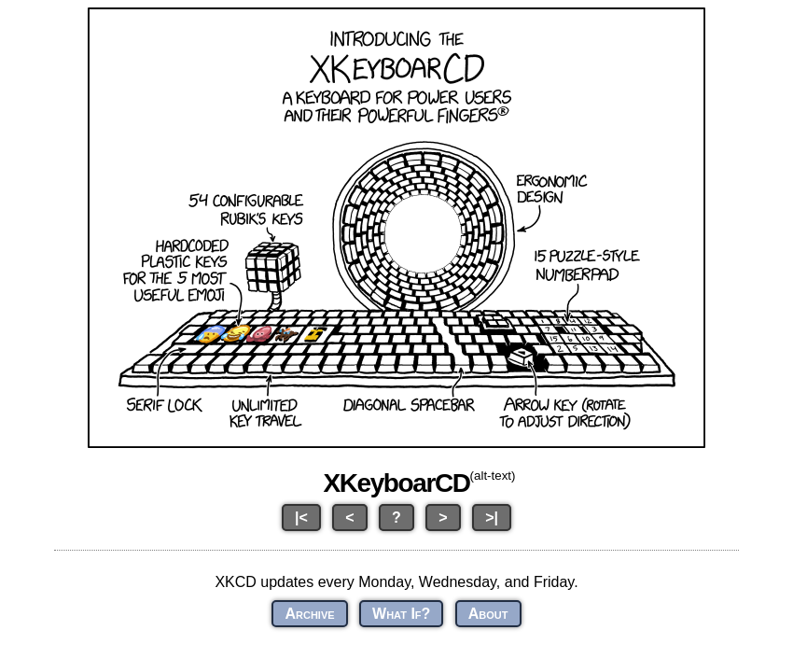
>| (492, 518)
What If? (401, 614)
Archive (309, 614)
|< (301, 518)
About (488, 614)
